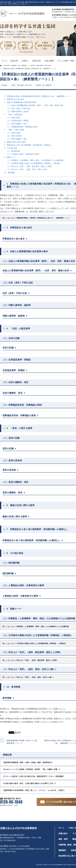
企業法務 (6, 65)
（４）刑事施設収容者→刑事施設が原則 (22, 127)
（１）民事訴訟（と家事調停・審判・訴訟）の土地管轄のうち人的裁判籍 (35, 160)
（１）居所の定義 (13, 133)
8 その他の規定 (11, 148)
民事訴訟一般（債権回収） (20, 65)
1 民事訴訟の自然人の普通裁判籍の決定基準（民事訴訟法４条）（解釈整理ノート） (38, 96)
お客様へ (25, 61)
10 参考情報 (9, 173)
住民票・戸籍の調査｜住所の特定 (41, 65)
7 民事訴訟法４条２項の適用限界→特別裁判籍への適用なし (28, 145)
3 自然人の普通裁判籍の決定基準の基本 (20, 102)
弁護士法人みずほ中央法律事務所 (18, 828)
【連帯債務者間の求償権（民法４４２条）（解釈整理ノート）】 (22, 742)
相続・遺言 (63, 839)
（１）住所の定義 (13, 118)
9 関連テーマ (10, 157)
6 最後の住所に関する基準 (15, 142)
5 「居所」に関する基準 (14, 130)
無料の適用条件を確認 (26, 52)
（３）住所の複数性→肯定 (16, 124)
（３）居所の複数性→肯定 (16, 139)
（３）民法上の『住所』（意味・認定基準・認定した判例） (30, 166)
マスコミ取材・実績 (65, 61)
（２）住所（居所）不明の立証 (18, 108)
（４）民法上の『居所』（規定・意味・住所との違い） (28, 169)
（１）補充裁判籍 (13, 151)
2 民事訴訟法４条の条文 (14, 99)
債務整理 (62, 850)
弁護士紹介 (37, 61)
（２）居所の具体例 (14, 136)
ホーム (5, 61)
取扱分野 (14, 61)
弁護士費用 (49, 61)
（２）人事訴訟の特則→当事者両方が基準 (23, 154)
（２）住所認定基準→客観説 (17, 121)
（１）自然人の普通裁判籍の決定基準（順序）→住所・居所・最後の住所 (35, 105)
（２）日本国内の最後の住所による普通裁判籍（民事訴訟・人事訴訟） (34, 163)
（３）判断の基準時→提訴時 (17, 111)
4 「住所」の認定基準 (13, 115)
